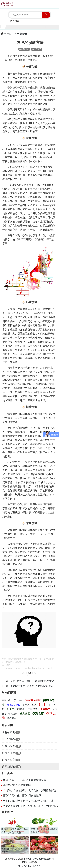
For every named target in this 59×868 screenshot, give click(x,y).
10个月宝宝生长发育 (46, 27)
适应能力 (33, 709)
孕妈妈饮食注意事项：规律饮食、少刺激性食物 (29, 790)
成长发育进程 (14, 705)
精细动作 (21, 709)
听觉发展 (13, 714)
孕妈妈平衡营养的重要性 (17, 785)
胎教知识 (12, 718)
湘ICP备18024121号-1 (29, 866)
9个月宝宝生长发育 (41, 27)
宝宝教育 (10, 760)
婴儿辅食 (19, 700)
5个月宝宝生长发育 (22, 27)
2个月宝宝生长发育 (8, 27)
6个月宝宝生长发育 (27, 27)
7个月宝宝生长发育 (32, 27)
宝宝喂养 (10, 739)
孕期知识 (22, 34)
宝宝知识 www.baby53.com (37, 859)
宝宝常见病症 (33, 700)
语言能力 (45, 709)
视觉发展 (25, 713)
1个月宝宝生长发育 (3, 27)
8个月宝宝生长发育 (37, 27)
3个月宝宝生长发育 (13, 27)
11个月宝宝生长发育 (51, 27)
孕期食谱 (38, 713)
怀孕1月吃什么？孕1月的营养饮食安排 (25, 780)
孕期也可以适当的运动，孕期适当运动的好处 (28, 801)
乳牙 (42, 704)
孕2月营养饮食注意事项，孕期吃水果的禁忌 (32, 686)
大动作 (10, 709)
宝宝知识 (9, 34)
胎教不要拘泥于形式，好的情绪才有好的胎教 (32, 681)
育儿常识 (10, 746)
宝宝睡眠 (7, 700)
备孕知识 (10, 732)
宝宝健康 (10, 753)
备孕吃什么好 (29, 705)
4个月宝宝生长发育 (18, 27)
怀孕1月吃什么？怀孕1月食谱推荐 (22, 795)
